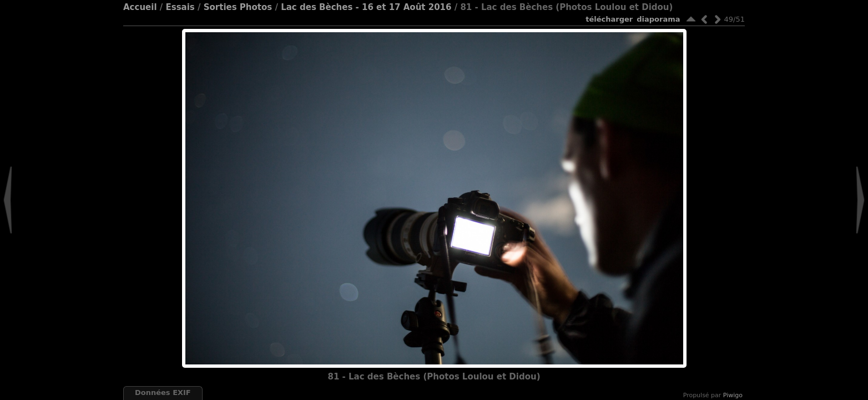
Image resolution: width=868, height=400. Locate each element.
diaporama (658, 19)
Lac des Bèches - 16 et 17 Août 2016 (366, 7)
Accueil (140, 7)
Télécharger (609, 19)
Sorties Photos (238, 7)
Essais (180, 7)
